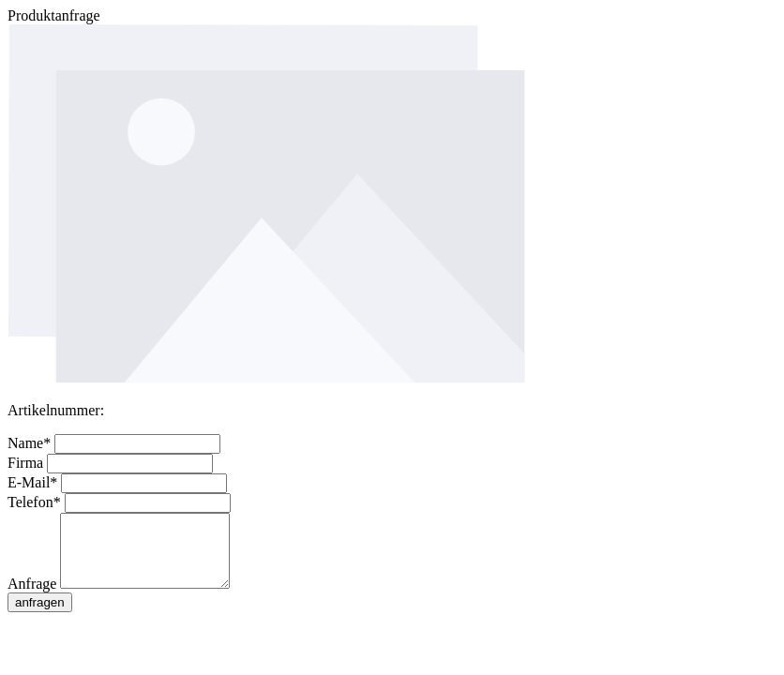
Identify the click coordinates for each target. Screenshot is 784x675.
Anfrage (34, 598)
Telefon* (36, 502)
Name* (31, 443)
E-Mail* (34, 482)
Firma (27, 463)
